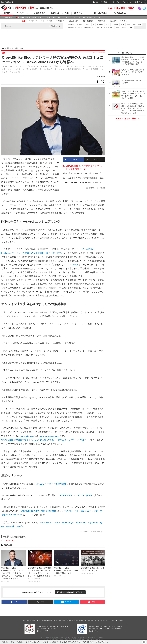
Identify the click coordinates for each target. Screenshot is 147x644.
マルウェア (73, 265)
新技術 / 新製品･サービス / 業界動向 (110, 13)
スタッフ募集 (118, 620)
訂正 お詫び (74, 21)
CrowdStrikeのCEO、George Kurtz (77, 495)
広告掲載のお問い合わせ (50, 620)
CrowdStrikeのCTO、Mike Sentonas (38, 511)
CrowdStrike (9, 540)
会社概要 (62, 620)
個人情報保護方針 (90, 620)
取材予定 (102, 21)
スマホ (124, 21)
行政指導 (115, 24)
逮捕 (140, 24)
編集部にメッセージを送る (97, 188)
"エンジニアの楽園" (83, 24)
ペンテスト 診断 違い (105, 27)
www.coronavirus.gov (50, 436)
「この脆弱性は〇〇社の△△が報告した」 (79, 27)
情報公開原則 (88, 21)
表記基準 (113, 21)
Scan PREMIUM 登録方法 (121, 8)
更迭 (122, 24)
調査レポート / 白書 (60, 13)
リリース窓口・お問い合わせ (32, 620)
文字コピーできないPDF (124, 27)
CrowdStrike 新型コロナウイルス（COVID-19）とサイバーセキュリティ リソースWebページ (46, 440)
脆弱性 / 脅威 (39, 13)
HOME (7, 13)
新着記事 (9, 17)
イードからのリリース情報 (106, 620)
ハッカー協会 (69, 24)
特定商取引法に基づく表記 (75, 620)
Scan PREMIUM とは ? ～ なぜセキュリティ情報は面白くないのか (73, 17)
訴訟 (108, 24)
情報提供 (61, 21)
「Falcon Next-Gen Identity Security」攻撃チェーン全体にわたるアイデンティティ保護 (97, 182)
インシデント (22, 13)
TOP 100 (34, 21)
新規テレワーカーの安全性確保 (51, 484)
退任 (128, 24)
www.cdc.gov (27, 436)
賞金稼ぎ (100, 24)
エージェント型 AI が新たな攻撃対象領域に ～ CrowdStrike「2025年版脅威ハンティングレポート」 (102, 178)
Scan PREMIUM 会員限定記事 (30, 17)
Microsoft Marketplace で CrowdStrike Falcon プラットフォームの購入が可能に (94, 173)
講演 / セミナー (81, 13)
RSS (51, 21)
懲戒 (134, 24)
